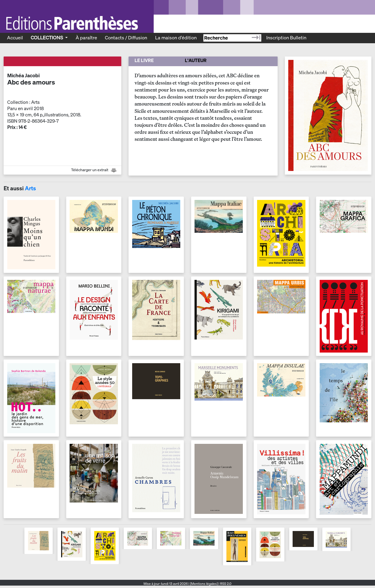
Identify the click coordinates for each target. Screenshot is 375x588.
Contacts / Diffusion (126, 38)
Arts (30, 188)
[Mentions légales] (204, 584)
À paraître (86, 38)
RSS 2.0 (225, 584)
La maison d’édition (176, 38)
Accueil (15, 38)
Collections (47, 38)
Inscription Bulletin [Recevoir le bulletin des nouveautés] (286, 38)
